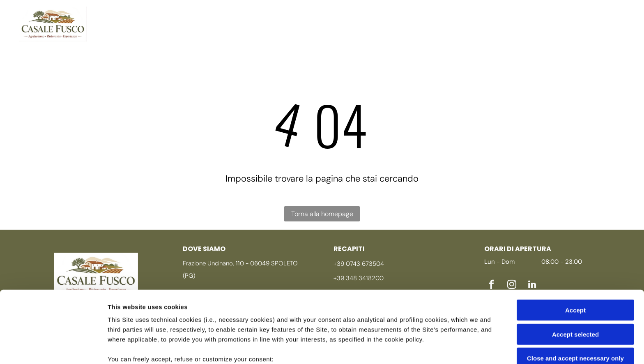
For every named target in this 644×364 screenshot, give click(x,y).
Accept (575, 243)
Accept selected (575, 268)
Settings (418, 348)
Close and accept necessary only (575, 291)
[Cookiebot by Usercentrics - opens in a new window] (53, 348)
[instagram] (604, 16)
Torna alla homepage (322, 213)
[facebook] (587, 16)
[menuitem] (126, 15)
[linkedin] (587, 31)
